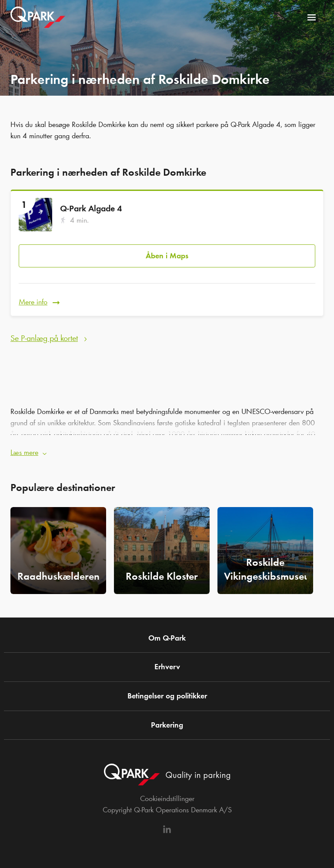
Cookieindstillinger (167, 798)
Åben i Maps (167, 256)
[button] (167, 450)
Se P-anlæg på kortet (44, 338)
